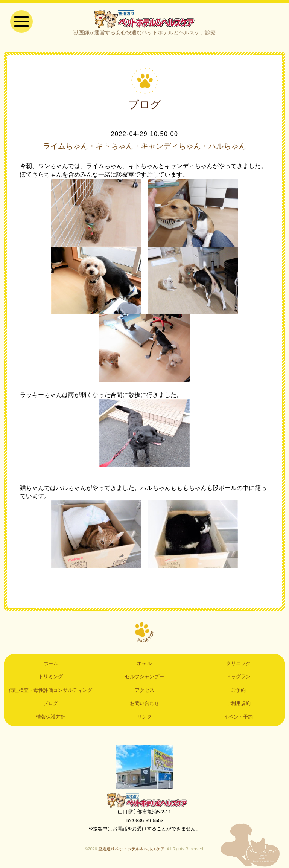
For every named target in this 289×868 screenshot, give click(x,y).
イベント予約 (238, 717)
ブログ (51, 703)
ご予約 (238, 690)
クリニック (238, 663)
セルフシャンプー (144, 677)
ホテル (144, 663)
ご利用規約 (238, 703)
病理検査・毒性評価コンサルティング (51, 690)
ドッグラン (238, 677)
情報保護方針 (51, 717)
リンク (144, 717)
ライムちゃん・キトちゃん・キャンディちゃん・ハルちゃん (144, 146)
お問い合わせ (144, 703)
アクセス (144, 690)
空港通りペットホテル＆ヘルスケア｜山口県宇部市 (144, 19)
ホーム (51, 663)
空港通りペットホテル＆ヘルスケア (144, 800)
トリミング (51, 677)
